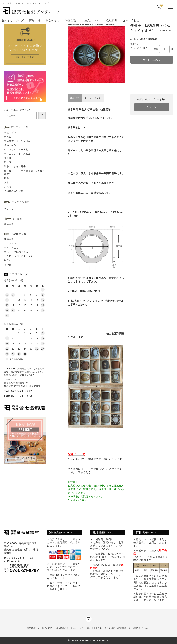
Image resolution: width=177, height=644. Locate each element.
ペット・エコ (11, 248)
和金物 (8, 158)
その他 (8, 265)
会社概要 (112, 20)
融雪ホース (10, 260)
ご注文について (91, 20)
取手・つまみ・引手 (15, 166)
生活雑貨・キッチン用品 (17, 141)
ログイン (152, 107)
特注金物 (71, 20)
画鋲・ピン (10, 133)
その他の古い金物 (14, 191)
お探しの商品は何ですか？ (18, 110)
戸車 (7, 182)
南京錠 (8, 137)
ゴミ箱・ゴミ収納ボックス (19, 256)
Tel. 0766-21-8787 (18, 391)
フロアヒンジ (11, 243)
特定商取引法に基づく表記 (40, 628)
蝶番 (7, 178)
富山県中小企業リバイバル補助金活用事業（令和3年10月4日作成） (118, 628)
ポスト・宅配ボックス (16, 252)
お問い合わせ (131, 20)
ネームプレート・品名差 (17, 154)
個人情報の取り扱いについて (70, 628)
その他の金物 (19, 234)
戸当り (8, 187)
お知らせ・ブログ (13, 20)
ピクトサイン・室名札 (16, 149)
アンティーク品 (20, 127)
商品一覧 (35, 20)
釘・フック (10, 162)
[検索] (42, 116)
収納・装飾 (10, 145)
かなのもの (53, 20)
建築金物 (9, 239)
